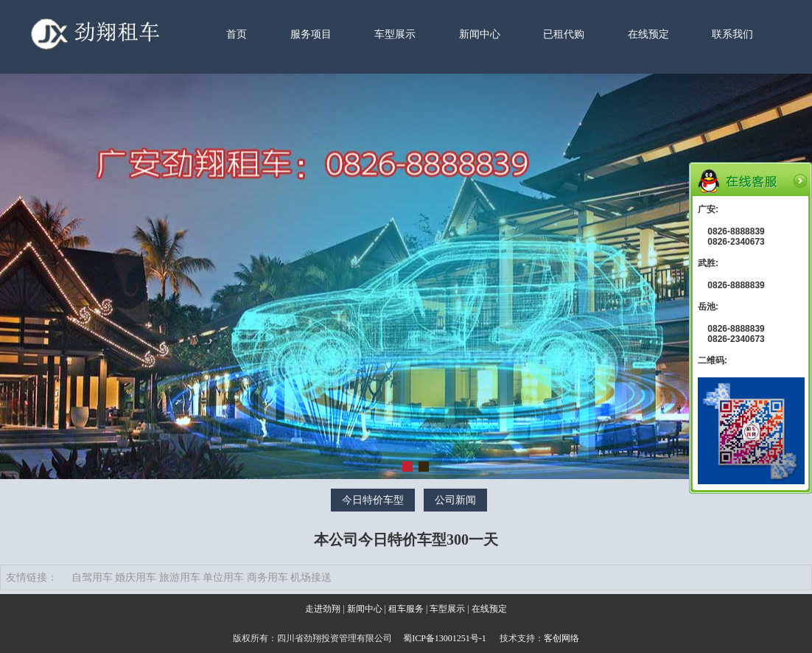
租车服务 (406, 609)
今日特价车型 (373, 500)
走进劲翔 (323, 609)
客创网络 (561, 638)
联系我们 (732, 34)
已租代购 (564, 34)
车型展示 (395, 34)
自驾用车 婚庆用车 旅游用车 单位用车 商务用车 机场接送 (202, 577)
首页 (237, 34)
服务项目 (311, 34)
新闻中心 (480, 34)
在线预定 (648, 34)
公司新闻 (455, 500)
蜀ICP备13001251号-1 (445, 638)
